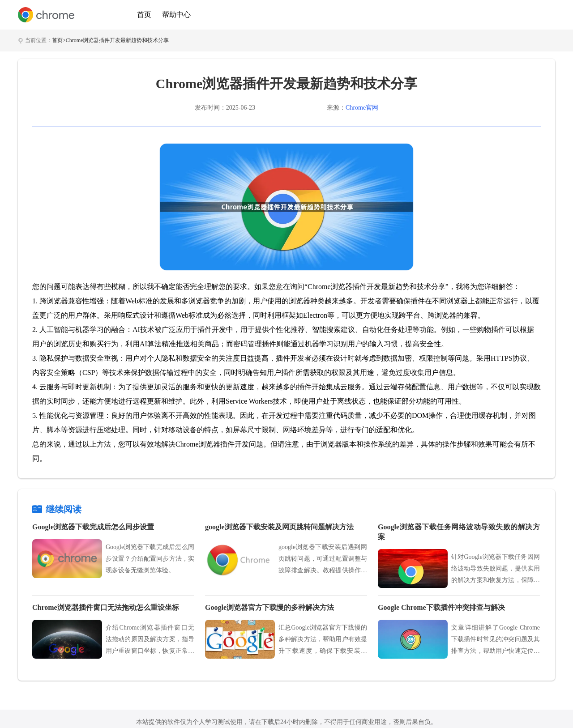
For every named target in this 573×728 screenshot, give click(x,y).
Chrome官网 (362, 108)
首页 (144, 15)
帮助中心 (176, 15)
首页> (59, 40)
